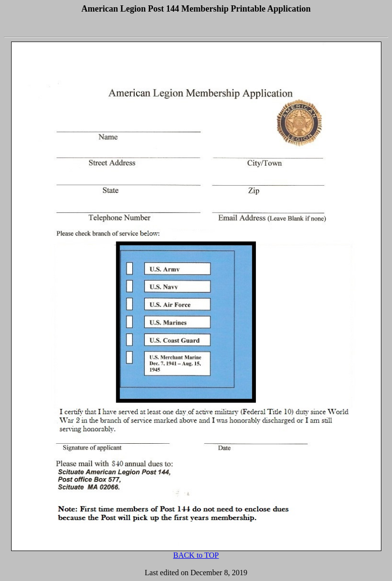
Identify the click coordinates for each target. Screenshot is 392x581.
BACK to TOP (196, 555)
